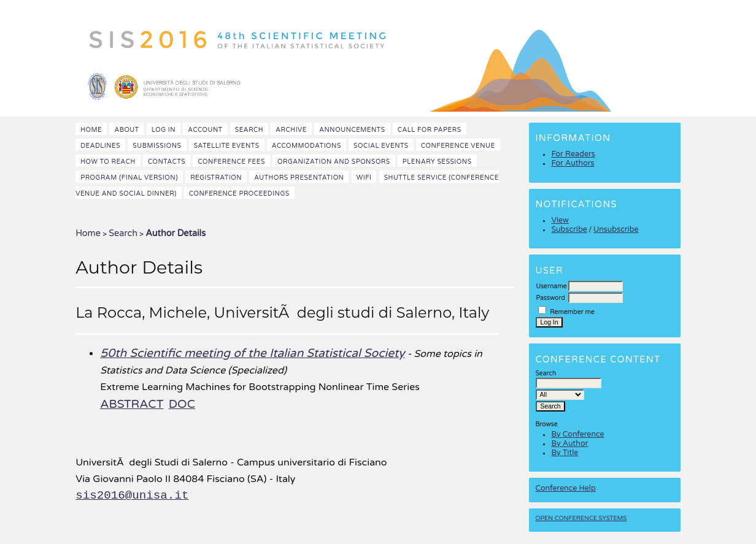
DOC (182, 404)
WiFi (364, 178)
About (126, 130)
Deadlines (100, 146)
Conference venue (458, 146)
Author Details (175, 233)
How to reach (108, 162)
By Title (565, 453)
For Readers (573, 154)
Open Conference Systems (581, 518)
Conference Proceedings (239, 193)
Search (249, 130)
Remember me (572, 312)
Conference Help (565, 488)
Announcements (352, 130)
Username (551, 286)
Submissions (157, 146)
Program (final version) (129, 178)
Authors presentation (299, 178)
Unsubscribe (616, 230)
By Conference (577, 435)
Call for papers (430, 130)
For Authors (573, 163)
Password (550, 298)
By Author (569, 444)
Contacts (167, 162)
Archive (291, 130)
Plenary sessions (437, 162)
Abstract (132, 404)
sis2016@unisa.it (132, 496)
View (560, 220)
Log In (164, 130)
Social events (381, 146)
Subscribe (569, 230)
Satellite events (227, 146)
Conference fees (231, 162)
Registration (216, 178)
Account (205, 130)
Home (91, 130)
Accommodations (307, 146)
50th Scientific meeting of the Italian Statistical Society (252, 353)
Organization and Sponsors (334, 162)
